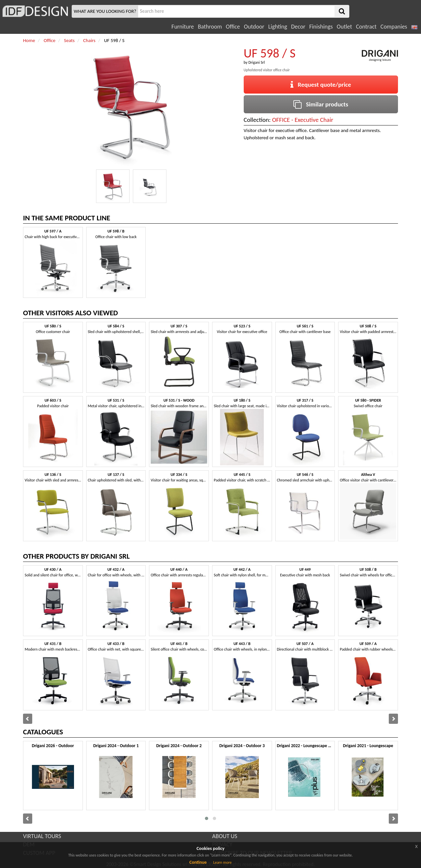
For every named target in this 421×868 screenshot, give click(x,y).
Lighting (277, 27)
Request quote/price (321, 85)
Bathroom (210, 27)
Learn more (222, 862)
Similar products (321, 104)
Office (233, 27)
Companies (394, 27)
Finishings (321, 27)
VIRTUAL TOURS (42, 836)
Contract (366, 27)
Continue (198, 862)
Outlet (344, 27)
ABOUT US (225, 836)
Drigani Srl (257, 62)
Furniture (183, 27)
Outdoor (254, 27)
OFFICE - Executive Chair (303, 120)
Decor (298, 27)
